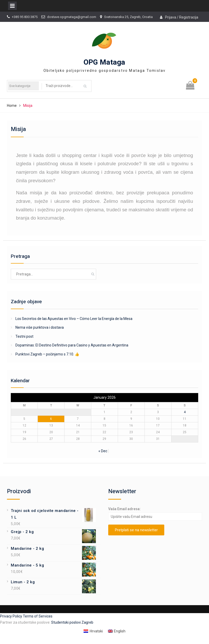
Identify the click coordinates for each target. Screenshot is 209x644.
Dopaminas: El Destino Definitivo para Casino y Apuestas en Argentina (72, 345)
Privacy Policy (11, 616)
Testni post (24, 336)
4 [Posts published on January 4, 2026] (185, 412)
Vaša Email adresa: (124, 509)
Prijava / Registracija (182, 17)
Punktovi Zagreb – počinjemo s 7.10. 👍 (47, 354)
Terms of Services (38, 616)
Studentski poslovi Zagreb (72, 622)
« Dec (103, 451)
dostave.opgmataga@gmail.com (72, 17)
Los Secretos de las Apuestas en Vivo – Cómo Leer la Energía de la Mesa (74, 319)
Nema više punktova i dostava (40, 327)
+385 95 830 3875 (25, 17)
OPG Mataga (104, 62)
